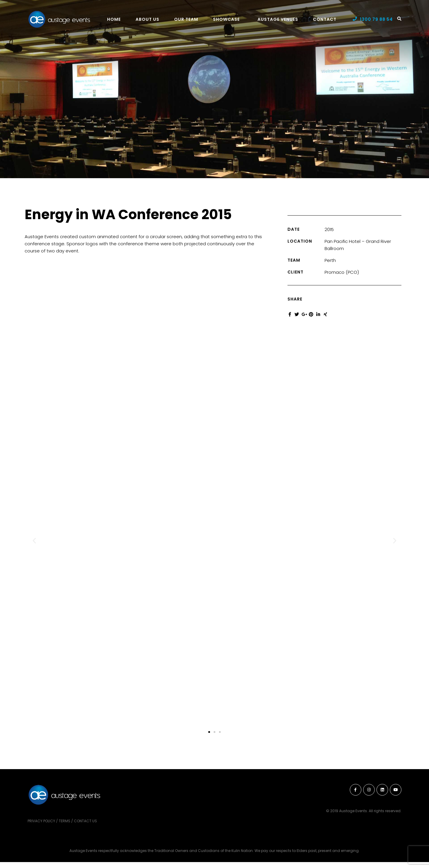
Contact (325, 19)
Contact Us (85, 821)
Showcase (226, 19)
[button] (34, 541)
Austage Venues (278, 19)
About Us (147, 19)
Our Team (186, 19)
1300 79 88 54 (376, 19)
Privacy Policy (41, 821)
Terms (65, 821)
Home (114, 19)
